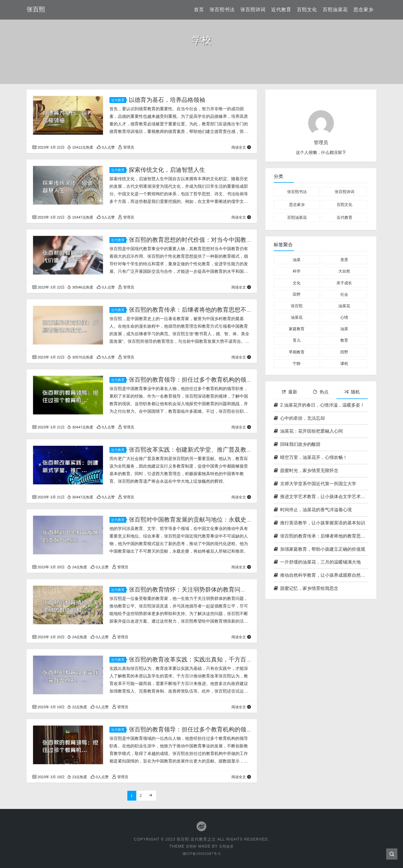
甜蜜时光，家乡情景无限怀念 (306, 471)
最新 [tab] (289, 392)
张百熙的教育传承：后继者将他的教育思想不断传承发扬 (321, 536)
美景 (344, 260)
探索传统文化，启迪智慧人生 (167, 170)
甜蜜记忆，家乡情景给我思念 (306, 588)
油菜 (297, 260)
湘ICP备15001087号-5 (201, 853)
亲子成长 (344, 283)
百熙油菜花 (335, 10)
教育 (344, 340)
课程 (344, 363)
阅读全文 (241, 147)
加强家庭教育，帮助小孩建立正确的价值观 (319, 549)
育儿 (297, 340)
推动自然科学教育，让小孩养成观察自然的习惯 (321, 575)
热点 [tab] (321, 392)
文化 (297, 283)
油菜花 (344, 306)
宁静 (297, 363)
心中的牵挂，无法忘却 (299, 418)
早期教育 (297, 352)
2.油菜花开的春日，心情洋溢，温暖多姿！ (319, 405)
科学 (297, 271)
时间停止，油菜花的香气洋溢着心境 (313, 510)
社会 (344, 294)
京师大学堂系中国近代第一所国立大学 (315, 484)
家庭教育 (297, 329)
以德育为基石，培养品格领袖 (167, 100)
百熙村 (190, 846)
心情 (344, 317)
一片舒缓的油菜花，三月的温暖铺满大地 (317, 562)
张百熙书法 (222, 10)
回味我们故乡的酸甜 (297, 444)
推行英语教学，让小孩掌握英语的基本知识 (319, 523)
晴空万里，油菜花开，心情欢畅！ (311, 457)
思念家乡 (364, 10)
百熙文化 (307, 10)
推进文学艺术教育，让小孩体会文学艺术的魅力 (321, 497)
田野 (297, 294)
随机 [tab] (352, 392)
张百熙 (297, 306)
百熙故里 (227, 846)
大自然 (344, 271)
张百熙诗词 (253, 10)
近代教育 (281, 10)
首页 (199, 10)
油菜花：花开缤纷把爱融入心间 (308, 431)
